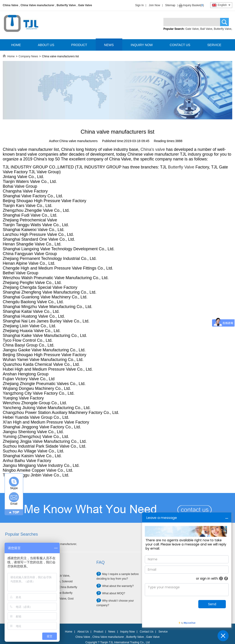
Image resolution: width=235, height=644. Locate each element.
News (112, 632)
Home (11, 56)
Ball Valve (206, 29)
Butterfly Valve (66, 5)
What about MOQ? (114, 593)
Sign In (139, 5)
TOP (16, 512)
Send (212, 604)
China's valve (153, 149)
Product (98, 632)
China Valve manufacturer (37, 5)
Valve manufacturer (64, 544)
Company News (28, 56)
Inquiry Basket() (194, 5)
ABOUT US (46, 45)
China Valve (10, 5)
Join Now (154, 5)
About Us (83, 632)
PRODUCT (79, 45)
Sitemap (170, 5)
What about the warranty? (118, 586)
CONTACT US (180, 45)
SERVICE (214, 45)
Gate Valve (85, 5)
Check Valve (62, 576)
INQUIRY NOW (142, 45)
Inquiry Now (127, 632)
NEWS (109, 45)
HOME (16, 45)
